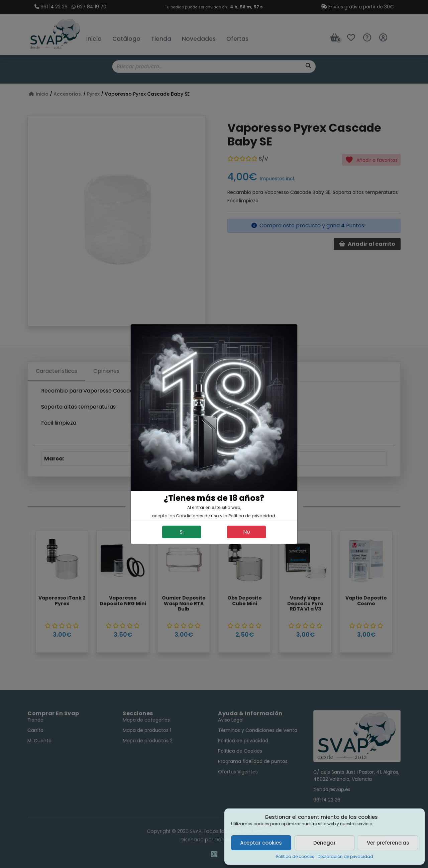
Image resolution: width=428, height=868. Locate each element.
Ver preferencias (388, 843)
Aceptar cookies (261, 843)
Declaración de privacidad (345, 856)
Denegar (325, 843)
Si (182, 532)
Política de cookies (295, 856)
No (247, 532)
